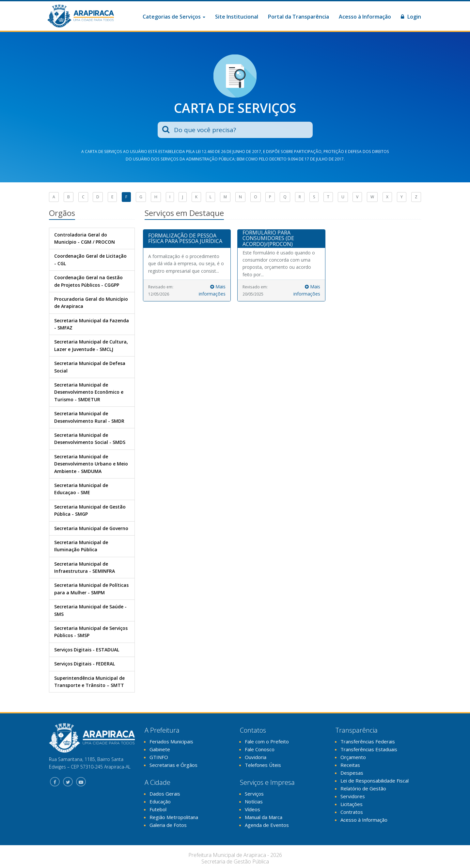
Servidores (353, 796)
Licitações (352, 804)
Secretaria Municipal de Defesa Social (90, 367)
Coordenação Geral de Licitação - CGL (90, 259)
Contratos (352, 812)
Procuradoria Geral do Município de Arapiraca (91, 303)
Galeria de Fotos (168, 825)
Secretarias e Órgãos (173, 765)
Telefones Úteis (263, 765)
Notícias (254, 801)
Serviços (254, 794)
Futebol (158, 809)
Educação (160, 801)
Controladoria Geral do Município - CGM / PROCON (85, 238)
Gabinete (160, 749)
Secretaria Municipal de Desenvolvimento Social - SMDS (90, 439)
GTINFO (159, 757)
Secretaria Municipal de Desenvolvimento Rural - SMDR (89, 417)
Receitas (350, 765)
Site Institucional (237, 17)
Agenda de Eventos (267, 825)
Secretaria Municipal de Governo (91, 528)
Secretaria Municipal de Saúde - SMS (90, 610)
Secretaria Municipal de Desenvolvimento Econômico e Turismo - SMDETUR (89, 392)
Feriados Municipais (171, 741)
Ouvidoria (256, 757)
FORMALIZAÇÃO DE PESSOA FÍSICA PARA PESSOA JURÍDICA (185, 238)
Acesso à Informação (365, 17)
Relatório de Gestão (363, 788)
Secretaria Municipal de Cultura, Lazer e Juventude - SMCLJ (91, 345)
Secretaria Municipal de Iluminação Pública (81, 546)
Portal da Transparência (298, 17)
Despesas (352, 773)
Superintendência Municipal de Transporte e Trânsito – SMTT (89, 682)
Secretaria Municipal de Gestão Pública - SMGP (90, 510)
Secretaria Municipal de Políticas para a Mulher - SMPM (91, 589)
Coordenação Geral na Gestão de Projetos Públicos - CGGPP (88, 281)
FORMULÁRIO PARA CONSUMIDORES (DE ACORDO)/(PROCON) (268, 238)
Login (411, 17)
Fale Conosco (260, 749)
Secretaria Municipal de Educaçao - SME (81, 489)
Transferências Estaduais (369, 749)
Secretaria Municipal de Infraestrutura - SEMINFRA (85, 567)
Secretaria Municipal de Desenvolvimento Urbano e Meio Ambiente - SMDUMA (91, 464)
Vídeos (252, 809)
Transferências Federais (368, 741)
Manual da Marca (264, 817)
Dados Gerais (165, 794)
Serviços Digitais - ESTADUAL (87, 650)
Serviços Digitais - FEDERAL (85, 664)
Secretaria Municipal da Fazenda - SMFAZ (92, 324)
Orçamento (353, 757)
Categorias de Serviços (174, 17)
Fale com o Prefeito (267, 741)
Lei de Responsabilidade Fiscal (375, 781)
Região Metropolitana (174, 817)
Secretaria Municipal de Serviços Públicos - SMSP (91, 632)
